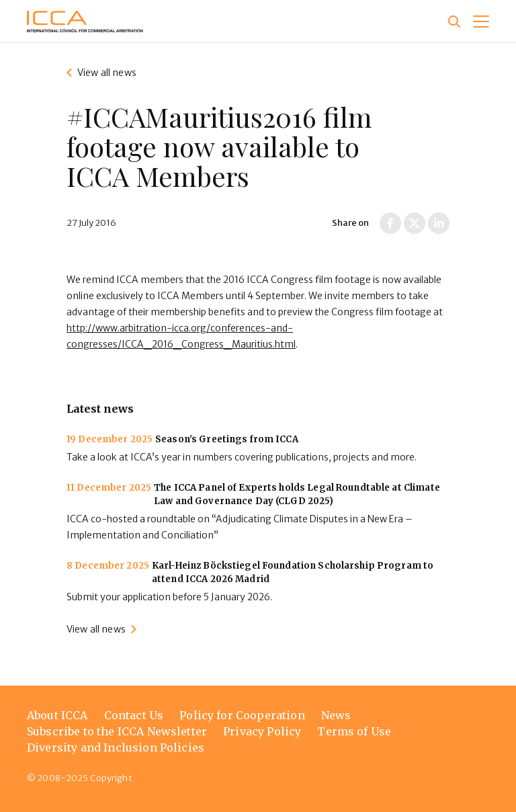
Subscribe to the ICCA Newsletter (117, 731)
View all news (107, 73)
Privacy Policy (262, 731)
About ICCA (57, 715)
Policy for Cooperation (242, 715)
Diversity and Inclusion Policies (116, 747)
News (336, 715)
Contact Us (134, 715)
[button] (481, 22)
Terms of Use (354, 731)
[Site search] (454, 22)
